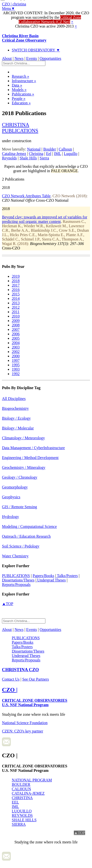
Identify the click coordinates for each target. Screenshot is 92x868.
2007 (16, 329)
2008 (16, 325)
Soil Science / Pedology (21, 546)
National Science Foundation (25, 723)
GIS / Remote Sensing (20, 507)
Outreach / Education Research (26, 536)
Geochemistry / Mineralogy (24, 467)
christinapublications (20, 128)
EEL (15, 802)
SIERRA (19, 824)
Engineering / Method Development (30, 458)
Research (20, 76)
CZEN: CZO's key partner (23, 731)
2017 (16, 285)
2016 (16, 290)
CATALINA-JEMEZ (28, 793)
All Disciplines (14, 399)
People (19, 99)
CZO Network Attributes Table (26, 196)
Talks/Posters (67, 576)
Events (32, 58)
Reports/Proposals (16, 585)
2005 (16, 338)
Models (19, 90)
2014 (16, 298)
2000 (16, 356)
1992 (16, 374)
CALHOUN (21, 789)
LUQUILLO (22, 811)
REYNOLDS (22, 815)
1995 (16, 365)
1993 (16, 369)
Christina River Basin (24, 38)
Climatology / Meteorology (23, 438)
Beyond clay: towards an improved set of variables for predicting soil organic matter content (45, 219)
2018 (16, 281)
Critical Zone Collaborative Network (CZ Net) (50, 20)
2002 (16, 352)
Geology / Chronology (20, 477)
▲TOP (8, 604)
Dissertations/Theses (18, 580)
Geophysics (11, 497)
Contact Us (11, 679)
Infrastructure (24, 81)
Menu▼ (8, 8)
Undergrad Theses (51, 580)
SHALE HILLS (24, 820)
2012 (16, 307)
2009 (16, 321)
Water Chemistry (15, 556)
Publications (23, 94)
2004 (16, 343)
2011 (16, 312)
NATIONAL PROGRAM (32, 780)
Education (21, 103)
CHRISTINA (22, 798)
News (19, 58)
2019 (16, 276)
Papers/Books (43, 576)
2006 (16, 334)
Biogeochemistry (15, 408)
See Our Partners (36, 679)
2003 (16, 347)
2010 (16, 316)
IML (15, 807)
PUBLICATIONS (16, 576)
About (7, 58)
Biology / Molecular (18, 428)
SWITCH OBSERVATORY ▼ (36, 50)
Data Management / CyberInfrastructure (33, 448)
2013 (16, 303)
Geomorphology (15, 487)
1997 (16, 360)
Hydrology (10, 517)
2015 (16, 294)
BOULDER (21, 784)
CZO (20, 670)
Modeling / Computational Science (29, 526)
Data (17, 85)
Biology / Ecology (16, 418)
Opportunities (51, 58)
